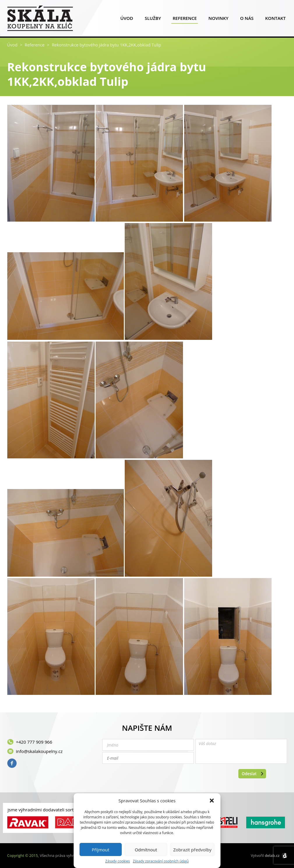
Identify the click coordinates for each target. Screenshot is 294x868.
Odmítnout (146, 850)
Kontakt (275, 19)
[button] (212, 801)
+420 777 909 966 (34, 742)
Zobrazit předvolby (192, 850)
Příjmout (101, 850)
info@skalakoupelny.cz (39, 751)
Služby (153, 19)
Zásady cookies (117, 861)
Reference (185, 19)
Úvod (127, 19)
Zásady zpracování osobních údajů (161, 861)
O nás (247, 19)
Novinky (218, 19)
